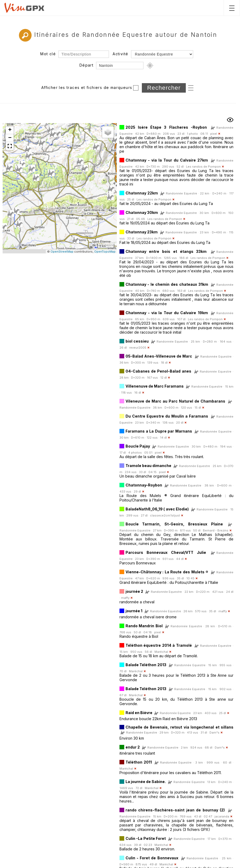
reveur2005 (138, 348)
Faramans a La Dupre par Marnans (159, 431)
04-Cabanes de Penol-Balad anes (159, 371)
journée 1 (134, 611)
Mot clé (48, 54)
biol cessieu (137, 341)
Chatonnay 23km (142, 232)
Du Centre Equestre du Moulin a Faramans (167, 416)
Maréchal (161, 652)
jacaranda (222, 816)
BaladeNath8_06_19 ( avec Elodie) (157, 509)
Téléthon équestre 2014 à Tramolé (159, 645)
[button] (32, 169)
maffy (125, 598)
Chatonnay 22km (142, 193)
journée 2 (134, 591)
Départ (86, 65)
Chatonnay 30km (142, 212)
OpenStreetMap (62, 252)
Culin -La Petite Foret (146, 838)
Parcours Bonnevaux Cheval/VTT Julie (166, 552)
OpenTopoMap (105, 252)
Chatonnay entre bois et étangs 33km (166, 251)
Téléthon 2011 (139, 762)
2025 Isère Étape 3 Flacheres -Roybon (166, 127)
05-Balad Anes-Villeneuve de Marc (159, 356)
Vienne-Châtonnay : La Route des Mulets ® (167, 572)
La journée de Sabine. (146, 782)
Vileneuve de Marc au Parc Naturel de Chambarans (175, 401)
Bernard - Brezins (216, 530)
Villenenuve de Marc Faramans (155, 386)
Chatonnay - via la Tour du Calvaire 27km (167, 160)
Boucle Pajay (138, 446)
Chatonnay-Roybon (144, 485)
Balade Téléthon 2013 (146, 665)
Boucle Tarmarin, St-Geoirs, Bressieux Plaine (174, 524)
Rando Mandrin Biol (144, 626)
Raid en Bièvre (139, 713)
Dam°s (214, 732)
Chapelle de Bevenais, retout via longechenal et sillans (180, 727)
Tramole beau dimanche (148, 466)
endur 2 (133, 747)
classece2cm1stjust (165, 515)
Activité (120, 54)
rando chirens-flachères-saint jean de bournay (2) (175, 810)
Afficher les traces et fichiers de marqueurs (87, 87)
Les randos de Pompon (203, 167)
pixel (214, 134)
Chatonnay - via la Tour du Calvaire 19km (167, 313)
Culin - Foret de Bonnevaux (152, 858)
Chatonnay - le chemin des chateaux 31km (167, 284)
